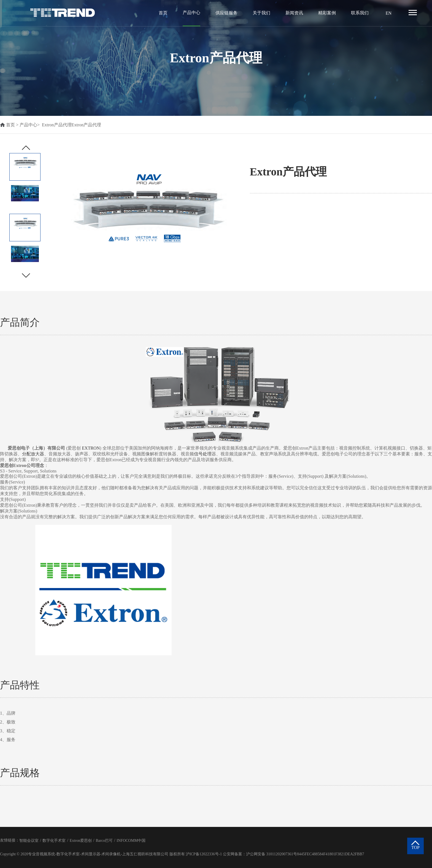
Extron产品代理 (57, 125)
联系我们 (360, 13)
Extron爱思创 (81, 841)
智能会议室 (29, 841)
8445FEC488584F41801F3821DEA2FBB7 (330, 854)
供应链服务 (226, 13)
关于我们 (261, 13)
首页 (163, 13)
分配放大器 (33, 454)
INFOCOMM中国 (131, 841)
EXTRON (91, 448)
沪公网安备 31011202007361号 (272, 854)
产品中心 (191, 13)
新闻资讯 (294, 13)
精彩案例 (327, 13)
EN (389, 13)
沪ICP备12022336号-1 (204, 854)
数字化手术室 (54, 841)
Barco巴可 (104, 841)
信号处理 (203, 454)
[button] (26, 275)
